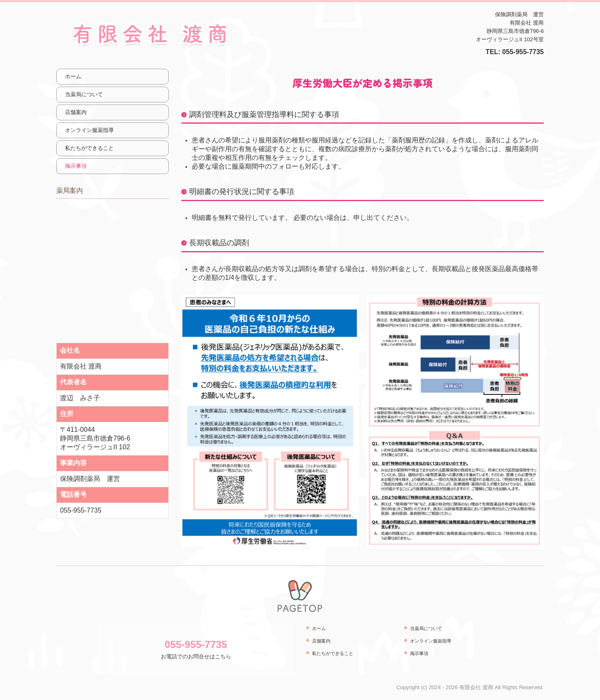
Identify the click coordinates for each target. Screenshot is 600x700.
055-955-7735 (523, 52)
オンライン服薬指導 (89, 130)
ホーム (73, 76)
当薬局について (84, 94)
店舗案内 (76, 112)
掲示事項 (76, 166)
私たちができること (89, 148)
